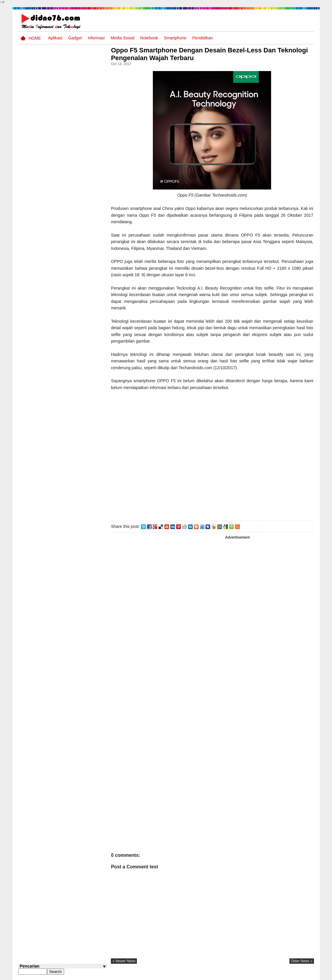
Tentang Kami (251, 975)
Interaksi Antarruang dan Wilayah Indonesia (72, 197)
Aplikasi (55, 38)
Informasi (96, 38)
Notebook (149, 38)
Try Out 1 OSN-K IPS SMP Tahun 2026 (74, 220)
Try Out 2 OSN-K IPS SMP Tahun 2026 (74, 175)
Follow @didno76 (34, 340)
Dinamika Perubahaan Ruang (69, 287)
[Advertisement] (213, 458)
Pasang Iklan (224, 975)
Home (35, 38)
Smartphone (175, 38)
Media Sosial (122, 38)
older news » (302, 961)
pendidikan (203, 38)
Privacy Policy (278, 975)
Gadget (75, 38)
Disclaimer (303, 975)
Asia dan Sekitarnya (67, 149)
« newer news (126, 961)
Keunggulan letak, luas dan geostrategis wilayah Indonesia (73, 313)
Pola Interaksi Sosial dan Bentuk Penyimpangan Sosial (72, 245)
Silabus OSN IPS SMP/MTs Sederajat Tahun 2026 (74, 268)
